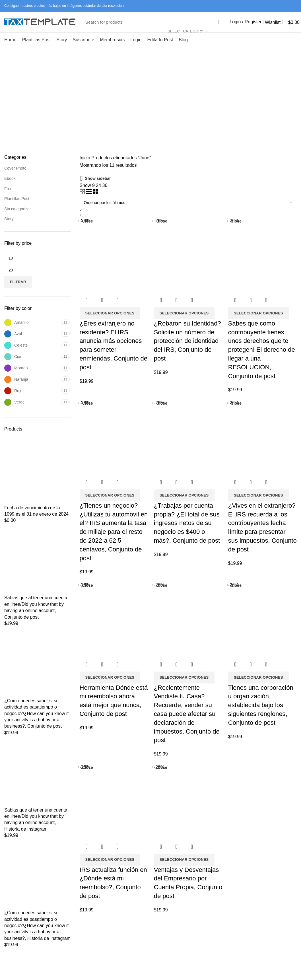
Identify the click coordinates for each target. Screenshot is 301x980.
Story (9, 228)
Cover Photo (15, 178)
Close (88, 230)
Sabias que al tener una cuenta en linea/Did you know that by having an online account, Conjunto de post (36, 617)
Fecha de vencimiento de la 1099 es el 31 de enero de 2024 (36, 520)
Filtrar (18, 291)
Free (8, 198)
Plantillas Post (17, 208)
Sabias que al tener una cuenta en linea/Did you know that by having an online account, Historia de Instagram (36, 829)
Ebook (10, 188)
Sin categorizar (17, 218)
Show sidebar (98, 188)
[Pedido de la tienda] (188, 212)
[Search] (154, 27)
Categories (153, 119)
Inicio (85, 167)
